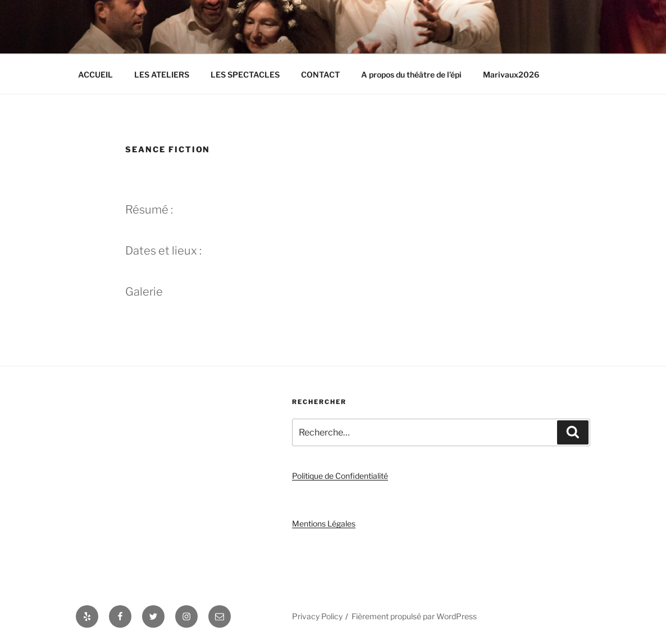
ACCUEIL (95, 74)
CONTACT (320, 74)
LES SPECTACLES (245, 74)
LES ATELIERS (162, 74)
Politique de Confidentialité (340, 476)
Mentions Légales (324, 523)
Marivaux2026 (511, 74)
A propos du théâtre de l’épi (411, 74)
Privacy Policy (317, 616)
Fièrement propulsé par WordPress (414, 616)
